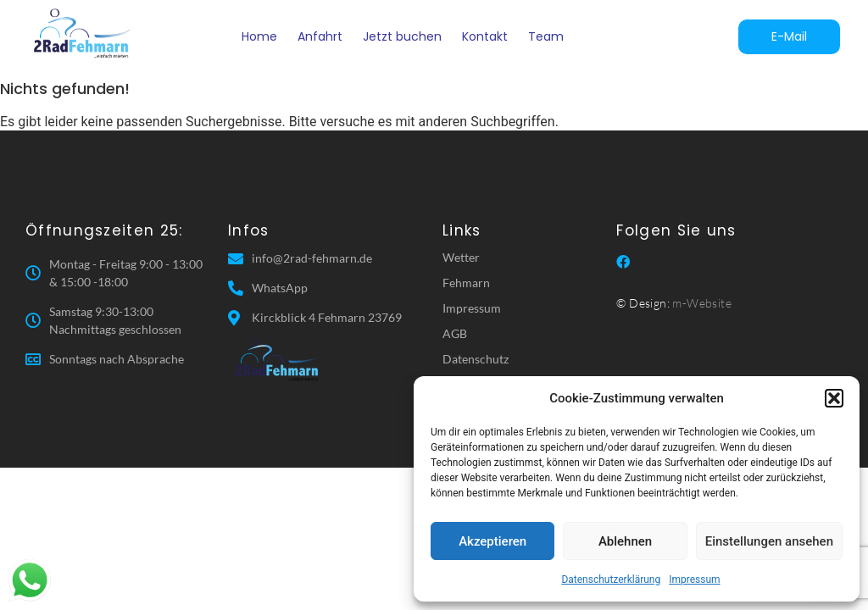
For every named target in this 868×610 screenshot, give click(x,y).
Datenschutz (476, 359)
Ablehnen (625, 541)
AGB (455, 333)
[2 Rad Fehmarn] (83, 33)
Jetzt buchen (402, 36)
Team (546, 36)
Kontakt (485, 36)
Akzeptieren (492, 541)
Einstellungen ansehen (769, 541)
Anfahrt (320, 36)
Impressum (694, 579)
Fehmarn (466, 283)
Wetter (461, 257)
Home (259, 36)
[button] (834, 398)
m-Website (702, 303)
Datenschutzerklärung (611, 579)
